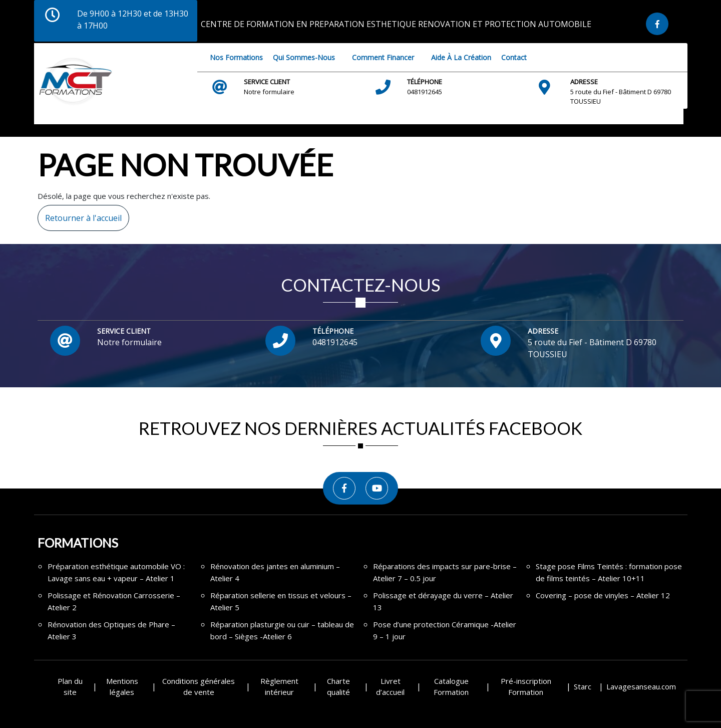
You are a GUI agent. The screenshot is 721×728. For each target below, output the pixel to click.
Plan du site (70, 687)
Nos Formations (236, 57)
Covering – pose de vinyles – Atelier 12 (603, 595)
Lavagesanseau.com (641, 686)
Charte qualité (338, 687)
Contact (514, 57)
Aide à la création (461, 57)
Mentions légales (122, 687)
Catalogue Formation (451, 687)
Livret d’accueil (390, 687)
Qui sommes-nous (304, 57)
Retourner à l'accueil (80, 214)
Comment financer (383, 57)
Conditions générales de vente (199, 687)
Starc (583, 686)
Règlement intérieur (279, 687)
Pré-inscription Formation (526, 687)
